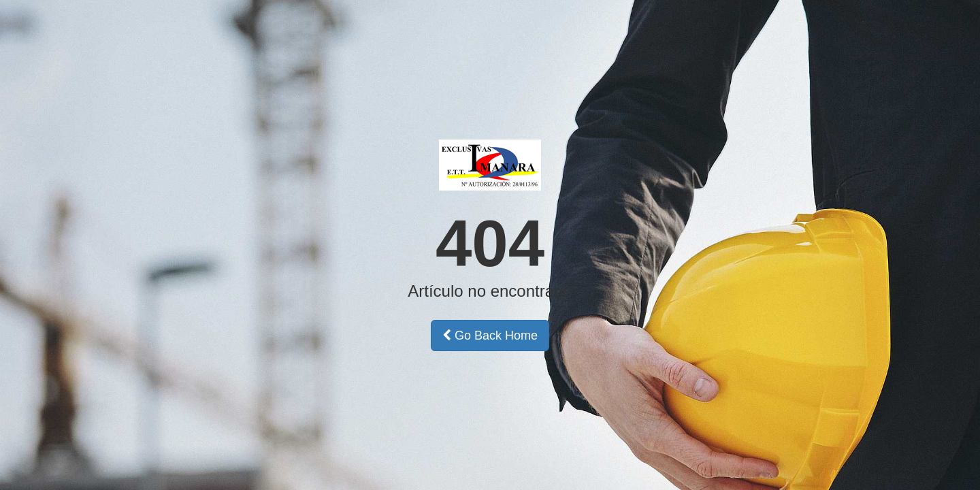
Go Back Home (490, 336)
